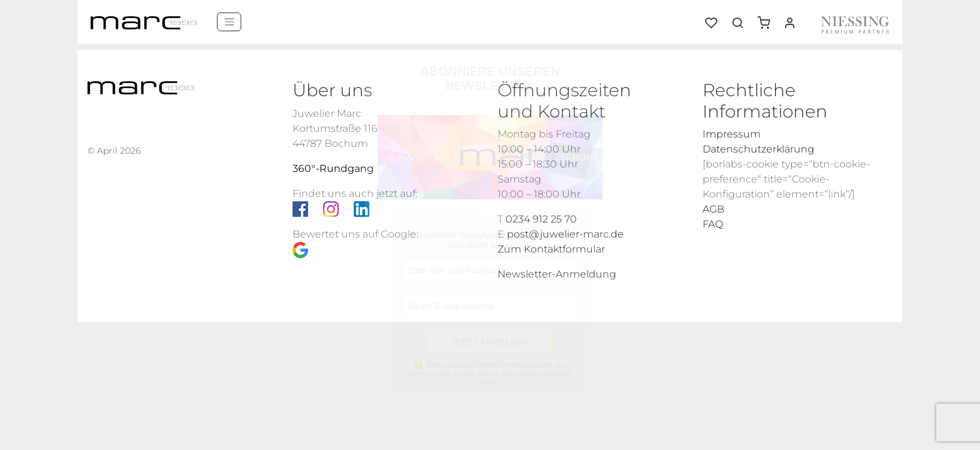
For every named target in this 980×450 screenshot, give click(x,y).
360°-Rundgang (333, 168)
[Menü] (229, 22)
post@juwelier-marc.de (565, 234)
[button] (768, 18)
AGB (713, 209)
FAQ (713, 224)
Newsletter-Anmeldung (557, 274)
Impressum (732, 134)
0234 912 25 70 (541, 219)
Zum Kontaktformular (551, 249)
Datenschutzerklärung (758, 149)
